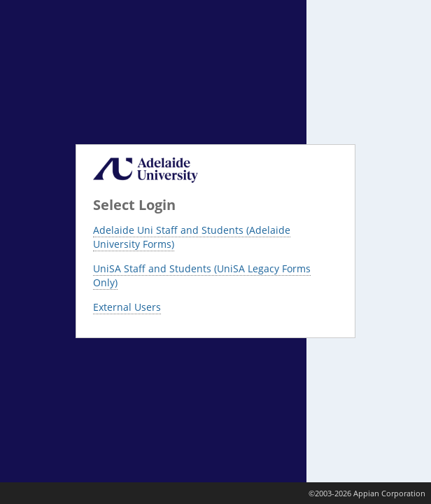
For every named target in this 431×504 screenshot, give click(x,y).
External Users (127, 307)
